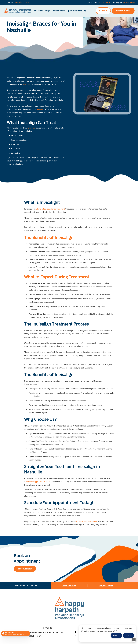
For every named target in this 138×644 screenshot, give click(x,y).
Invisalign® (27, 84)
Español (103, 11)
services (40, 109)
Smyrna (26, 2)
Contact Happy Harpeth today (38, 482)
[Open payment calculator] (16, 633)
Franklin (18, 2)
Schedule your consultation (87, 522)
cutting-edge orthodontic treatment (50, 209)
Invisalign (32, 128)
